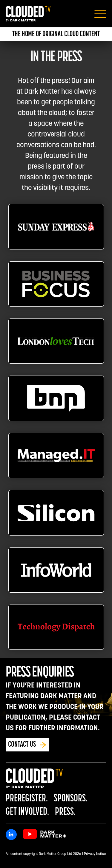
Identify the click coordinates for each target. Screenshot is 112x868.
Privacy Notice (95, 854)
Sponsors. (71, 799)
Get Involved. (27, 812)
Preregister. (27, 799)
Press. (65, 812)
